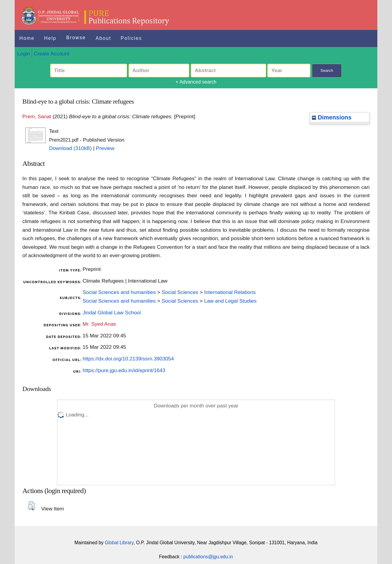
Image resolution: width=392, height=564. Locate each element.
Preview (105, 148)
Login (23, 54)
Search (327, 70)
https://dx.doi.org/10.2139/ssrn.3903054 (128, 359)
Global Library (119, 543)
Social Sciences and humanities (119, 292)
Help (50, 38)
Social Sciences (180, 292)
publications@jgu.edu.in (208, 557)
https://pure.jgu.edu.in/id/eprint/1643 (124, 370)
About (103, 38)
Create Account (51, 54)
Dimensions (332, 117)
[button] (31, 506)
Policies (131, 38)
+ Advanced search (196, 82)
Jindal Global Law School (112, 313)
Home (27, 38)
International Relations (230, 292)
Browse (76, 38)
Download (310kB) (70, 148)
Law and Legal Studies (230, 301)
